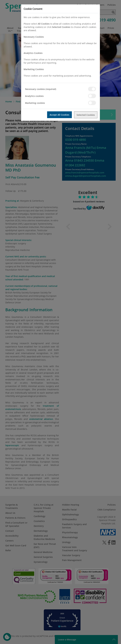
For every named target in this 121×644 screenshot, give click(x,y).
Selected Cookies (86, 115)
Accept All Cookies (59, 115)
